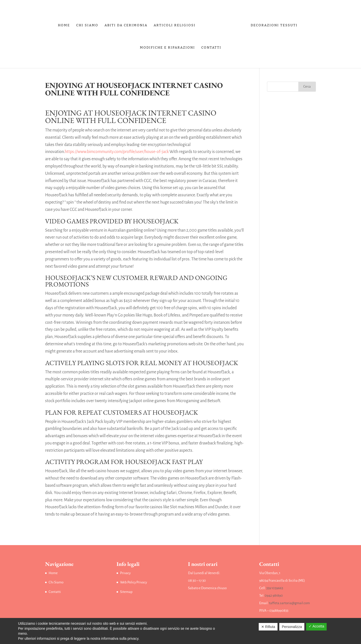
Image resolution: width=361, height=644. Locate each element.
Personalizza (292, 627)
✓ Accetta (316, 626)
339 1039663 (275, 588)
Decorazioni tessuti (273, 24)
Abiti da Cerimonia (127, 24)
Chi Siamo (88, 24)
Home (65, 24)
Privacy (125, 573)
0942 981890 (274, 596)
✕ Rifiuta (268, 627)
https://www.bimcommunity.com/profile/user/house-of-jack (117, 152)
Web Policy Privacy (133, 582)
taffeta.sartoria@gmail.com (289, 603)
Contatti (211, 47)
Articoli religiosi (176, 24)
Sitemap (126, 592)
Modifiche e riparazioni (167, 47)
